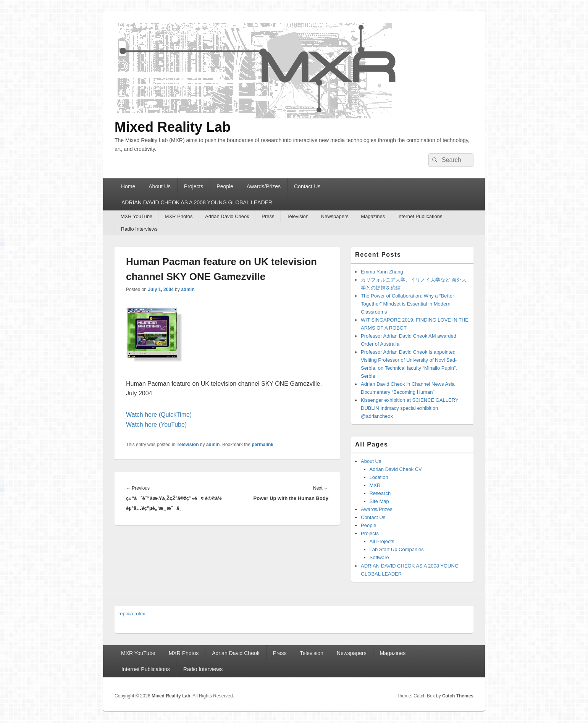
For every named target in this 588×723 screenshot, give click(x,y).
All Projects (382, 541)
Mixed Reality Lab (173, 127)
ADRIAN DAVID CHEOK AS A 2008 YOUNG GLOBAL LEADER (197, 202)
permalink (262, 445)
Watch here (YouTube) (156, 425)
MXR (375, 485)
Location (379, 477)
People (225, 186)
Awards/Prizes (264, 186)
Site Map (379, 501)
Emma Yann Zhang (382, 272)
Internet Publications (420, 216)
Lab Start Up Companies (397, 549)
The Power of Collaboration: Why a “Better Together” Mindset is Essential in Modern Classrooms (407, 304)
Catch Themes (458, 696)
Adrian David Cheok (227, 216)
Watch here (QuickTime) (159, 415)
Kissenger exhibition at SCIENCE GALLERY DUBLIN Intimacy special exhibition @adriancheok (409, 408)
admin (188, 290)
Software (379, 557)
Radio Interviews (139, 229)
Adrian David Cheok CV (396, 469)
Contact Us (307, 186)
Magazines (373, 216)
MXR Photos (179, 216)
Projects (194, 186)
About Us (160, 186)
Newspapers (335, 216)
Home (128, 186)
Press (268, 216)
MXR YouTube (136, 216)
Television (298, 216)
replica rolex (132, 614)
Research (380, 493)
